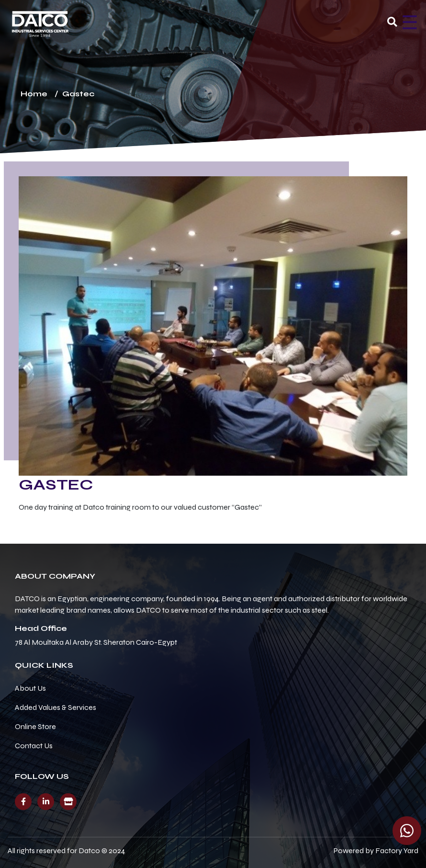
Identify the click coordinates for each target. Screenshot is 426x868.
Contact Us (34, 746)
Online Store (35, 726)
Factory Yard (397, 851)
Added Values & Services (56, 707)
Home (34, 94)
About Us (30, 688)
